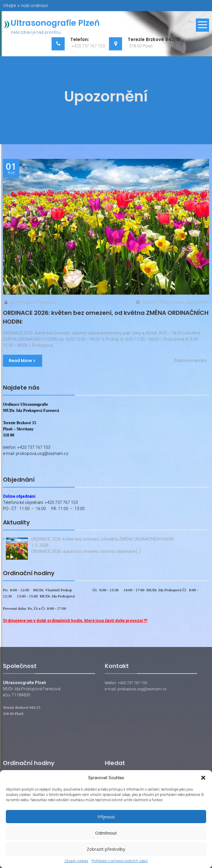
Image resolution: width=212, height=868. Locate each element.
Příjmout (106, 817)
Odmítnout (106, 833)
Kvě (11, 169)
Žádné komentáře (190, 361)
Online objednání (19, 496)
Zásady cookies (76, 861)
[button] (203, 778)
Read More (20, 361)
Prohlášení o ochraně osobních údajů (120, 861)
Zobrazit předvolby (106, 849)
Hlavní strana (172, 302)
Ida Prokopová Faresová (32, 302)
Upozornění (197, 302)
